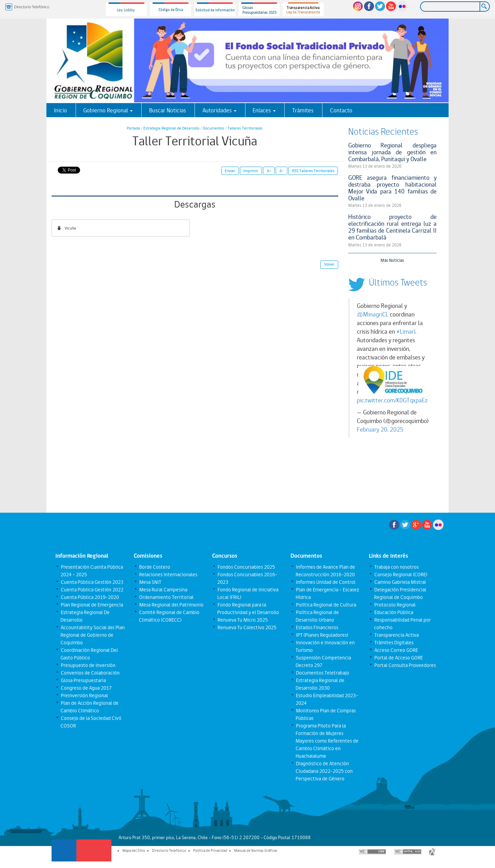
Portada (133, 128)
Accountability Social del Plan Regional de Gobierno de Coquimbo (92, 635)
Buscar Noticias (168, 110)
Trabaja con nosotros (396, 567)
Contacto (341, 110)
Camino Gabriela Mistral (400, 582)
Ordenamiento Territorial (166, 597)
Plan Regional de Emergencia (92, 605)
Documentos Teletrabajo (322, 673)
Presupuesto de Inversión (88, 665)
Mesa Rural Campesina (163, 590)
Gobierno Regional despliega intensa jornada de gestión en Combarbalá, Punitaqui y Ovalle (393, 152)
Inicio (60, 110)
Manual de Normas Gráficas (256, 850)
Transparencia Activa (396, 635)
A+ (269, 171)
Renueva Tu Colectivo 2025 (247, 627)
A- (282, 171)
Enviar (230, 171)
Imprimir (251, 171)
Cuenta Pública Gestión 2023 (92, 582)
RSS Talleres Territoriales (313, 171)
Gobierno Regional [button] (108, 110)
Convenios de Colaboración (90, 673)
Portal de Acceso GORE (398, 658)
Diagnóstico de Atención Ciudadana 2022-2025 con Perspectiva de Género (324, 771)
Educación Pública (393, 612)
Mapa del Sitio (134, 850)
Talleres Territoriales (245, 128)
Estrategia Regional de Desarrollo (171, 128)
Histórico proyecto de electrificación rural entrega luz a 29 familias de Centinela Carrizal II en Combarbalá (393, 227)
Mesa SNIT (150, 582)
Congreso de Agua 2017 (86, 688)
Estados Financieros (317, 627)
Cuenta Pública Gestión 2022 (92, 590)
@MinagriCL (373, 314)
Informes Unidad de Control (325, 582)
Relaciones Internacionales (168, 575)
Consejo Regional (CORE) (400, 575)
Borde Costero (154, 567)
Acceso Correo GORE (396, 650)
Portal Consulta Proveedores (405, 665)
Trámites (303, 110)
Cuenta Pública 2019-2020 (90, 597)
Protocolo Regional (395, 605)
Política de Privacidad (210, 850)
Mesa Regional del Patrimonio (171, 605)
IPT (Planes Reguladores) (322, 635)
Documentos (213, 128)
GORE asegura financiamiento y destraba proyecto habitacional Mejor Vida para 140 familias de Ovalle (393, 188)
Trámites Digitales (394, 643)
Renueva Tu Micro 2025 (242, 620)
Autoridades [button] (219, 110)
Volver (329, 264)
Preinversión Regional (84, 695)
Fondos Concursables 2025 (246, 567)
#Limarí (406, 332)
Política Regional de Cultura (326, 605)
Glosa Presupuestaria (83, 680)
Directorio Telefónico (169, 850)
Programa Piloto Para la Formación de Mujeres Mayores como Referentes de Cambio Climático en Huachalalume (327, 741)
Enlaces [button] (264, 110)
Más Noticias (392, 260)
